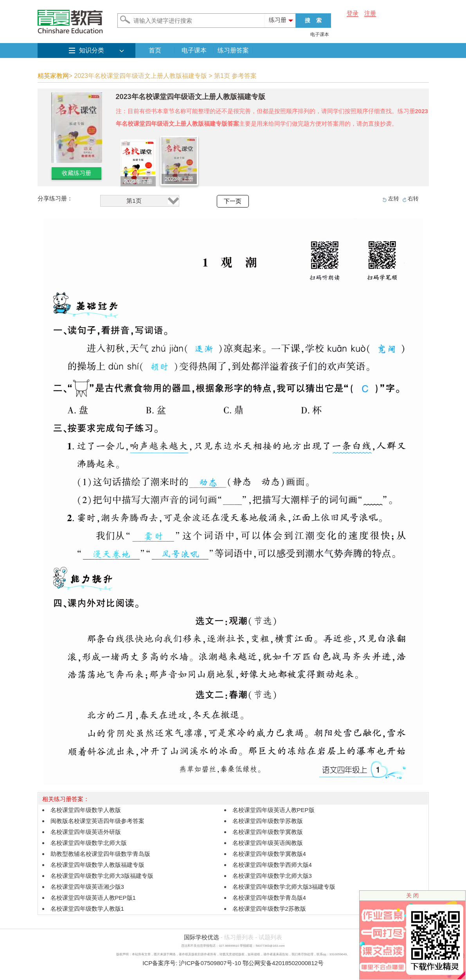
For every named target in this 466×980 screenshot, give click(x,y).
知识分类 (92, 50)
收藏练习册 (76, 173)
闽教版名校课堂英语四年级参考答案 (97, 821)
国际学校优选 (202, 937)
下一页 (233, 201)
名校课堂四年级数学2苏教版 (269, 909)
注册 (370, 13)
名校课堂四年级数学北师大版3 (272, 876)
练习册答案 (233, 50)
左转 (394, 199)
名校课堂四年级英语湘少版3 (87, 887)
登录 (353, 13)
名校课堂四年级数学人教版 (86, 810)
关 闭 (412, 895)
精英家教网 (53, 76)
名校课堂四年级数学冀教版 (268, 832)
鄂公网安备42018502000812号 (283, 963)
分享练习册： (55, 198)
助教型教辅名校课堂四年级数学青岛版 (100, 854)
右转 (413, 199)
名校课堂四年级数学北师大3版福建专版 (102, 876)
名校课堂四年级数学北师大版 (89, 843)
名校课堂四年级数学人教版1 (87, 909)
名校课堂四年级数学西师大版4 (272, 865)
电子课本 (320, 34)
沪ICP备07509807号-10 (210, 963)
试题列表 (270, 937)
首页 (155, 50)
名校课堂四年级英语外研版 (86, 832)
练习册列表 (239, 937)
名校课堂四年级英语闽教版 (268, 843)
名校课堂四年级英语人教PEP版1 (93, 898)
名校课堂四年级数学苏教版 (268, 821)
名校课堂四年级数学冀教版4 (269, 854)
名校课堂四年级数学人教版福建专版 (97, 865)
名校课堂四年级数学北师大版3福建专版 (284, 887)
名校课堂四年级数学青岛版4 (269, 898)
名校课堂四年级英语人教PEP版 (273, 810)
